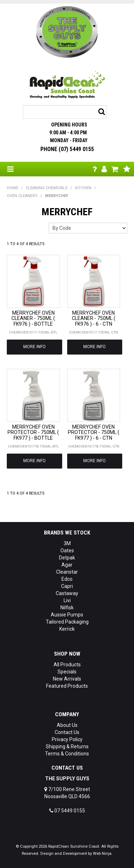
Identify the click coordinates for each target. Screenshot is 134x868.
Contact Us (67, 732)
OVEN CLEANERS (22, 196)
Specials (67, 672)
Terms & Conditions (67, 754)
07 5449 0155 (67, 811)
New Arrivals (67, 679)
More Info (34, 347)
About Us (67, 725)
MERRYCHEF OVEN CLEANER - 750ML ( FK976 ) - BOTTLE (33, 318)
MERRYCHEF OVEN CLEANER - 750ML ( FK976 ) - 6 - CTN (94, 318)
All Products (67, 665)
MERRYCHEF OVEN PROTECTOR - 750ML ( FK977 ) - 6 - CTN (94, 432)
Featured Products (67, 686)
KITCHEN (83, 188)
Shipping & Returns (67, 746)
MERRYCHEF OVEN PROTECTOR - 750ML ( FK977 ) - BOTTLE (33, 432)
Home (13, 188)
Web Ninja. (103, 854)
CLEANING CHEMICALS (47, 188)
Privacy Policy (67, 739)
